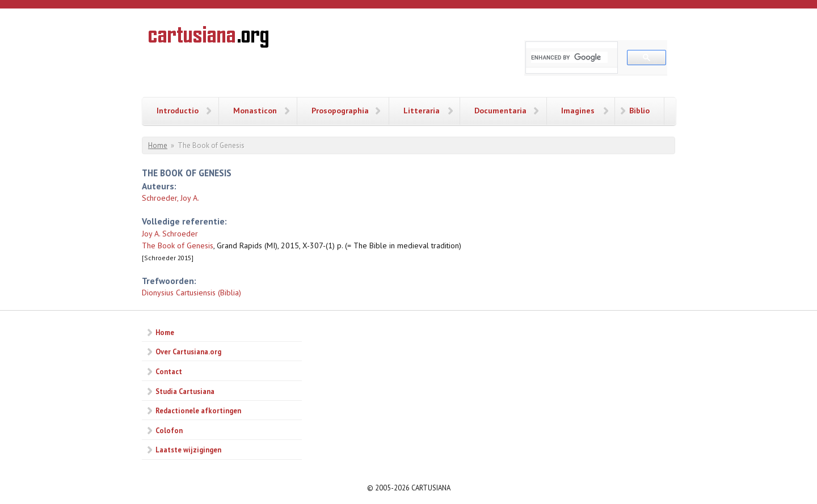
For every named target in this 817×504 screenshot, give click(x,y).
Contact (169, 371)
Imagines (578, 111)
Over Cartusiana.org (188, 351)
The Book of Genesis (178, 245)
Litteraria (422, 111)
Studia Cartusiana (185, 391)
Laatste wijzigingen (188, 450)
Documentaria (500, 111)
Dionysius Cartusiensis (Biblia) (191, 293)
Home (158, 145)
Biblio (639, 111)
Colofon (169, 430)
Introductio (178, 111)
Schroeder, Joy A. (170, 198)
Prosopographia (340, 111)
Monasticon (255, 111)
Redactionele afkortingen (198, 410)
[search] (569, 57)
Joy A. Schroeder (170, 234)
